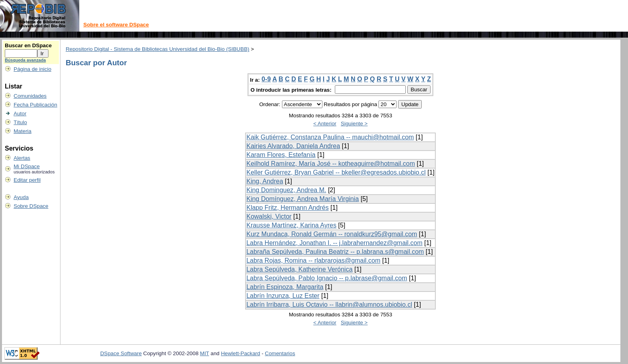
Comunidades (30, 96)
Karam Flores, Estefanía (281, 155)
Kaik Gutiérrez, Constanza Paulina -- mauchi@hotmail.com (330, 137)
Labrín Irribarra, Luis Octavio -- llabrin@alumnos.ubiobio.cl (329, 305)
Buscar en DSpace (28, 45)
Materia (22, 131)
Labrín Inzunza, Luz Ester (283, 296)
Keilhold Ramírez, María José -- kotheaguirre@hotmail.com (331, 164)
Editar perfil (27, 180)
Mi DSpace (27, 166)
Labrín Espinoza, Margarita (285, 287)
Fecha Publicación (35, 105)
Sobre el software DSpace (116, 25)
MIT (204, 353)
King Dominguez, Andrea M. (286, 190)
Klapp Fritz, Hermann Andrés (287, 208)
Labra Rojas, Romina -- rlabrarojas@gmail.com (313, 260)
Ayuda (21, 197)
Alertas (22, 158)
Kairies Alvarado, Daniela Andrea (293, 146)
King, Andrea (265, 181)
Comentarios (280, 353)
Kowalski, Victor (269, 216)
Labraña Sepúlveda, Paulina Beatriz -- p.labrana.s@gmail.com (335, 252)
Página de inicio (32, 69)
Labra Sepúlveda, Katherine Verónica (299, 269)
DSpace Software (121, 353)
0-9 (266, 79)
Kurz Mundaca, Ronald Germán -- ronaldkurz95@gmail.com (332, 234)
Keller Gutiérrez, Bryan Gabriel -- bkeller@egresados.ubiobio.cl (336, 172)
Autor (20, 114)
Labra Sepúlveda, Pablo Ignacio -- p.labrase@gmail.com (327, 278)
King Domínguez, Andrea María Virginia (303, 199)
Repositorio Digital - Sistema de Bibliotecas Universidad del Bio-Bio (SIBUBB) (158, 49)
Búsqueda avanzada (25, 60)
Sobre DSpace (31, 206)
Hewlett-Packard (241, 353)
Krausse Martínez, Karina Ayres (291, 225)
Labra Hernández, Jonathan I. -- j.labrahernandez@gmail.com (334, 243)
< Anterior (325, 124)
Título (20, 122)
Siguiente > (354, 124)
